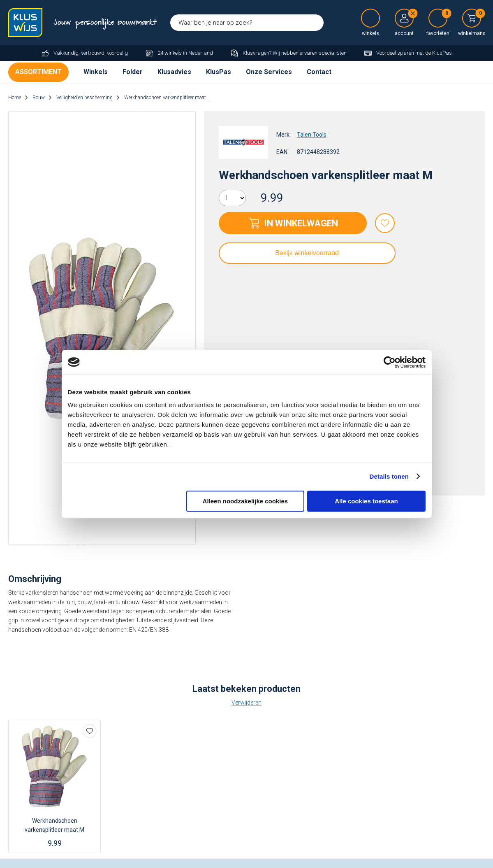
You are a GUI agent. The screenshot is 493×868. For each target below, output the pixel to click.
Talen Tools (312, 135)
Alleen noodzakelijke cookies (245, 501)
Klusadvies (174, 72)
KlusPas (219, 72)
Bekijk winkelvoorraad (307, 253)
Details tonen (389, 476)
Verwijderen (246, 703)
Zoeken (315, 23)
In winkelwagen (301, 223)
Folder (133, 72)
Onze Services (269, 72)
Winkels (96, 72)
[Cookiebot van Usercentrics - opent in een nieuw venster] (390, 362)
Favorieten (385, 223)
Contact (319, 72)
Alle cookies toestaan (366, 501)
